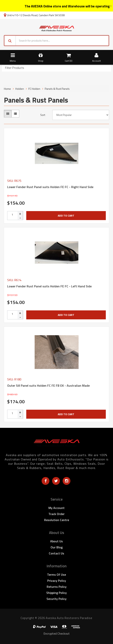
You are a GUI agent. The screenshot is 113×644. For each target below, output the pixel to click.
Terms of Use (56, 575)
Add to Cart (66, 215)
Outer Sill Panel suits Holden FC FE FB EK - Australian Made (48, 386)
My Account (56, 508)
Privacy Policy (57, 581)
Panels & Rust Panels (57, 89)
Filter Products (15, 68)
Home (7, 89)
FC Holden (34, 89)
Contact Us (56, 553)
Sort (43, 115)
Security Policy (56, 599)
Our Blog (57, 547)
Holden (20, 89)
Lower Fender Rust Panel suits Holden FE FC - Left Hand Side (49, 286)
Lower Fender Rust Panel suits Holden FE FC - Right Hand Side (50, 187)
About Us (56, 541)
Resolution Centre (57, 520)
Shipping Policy (56, 593)
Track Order (56, 514)
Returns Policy (57, 587)
